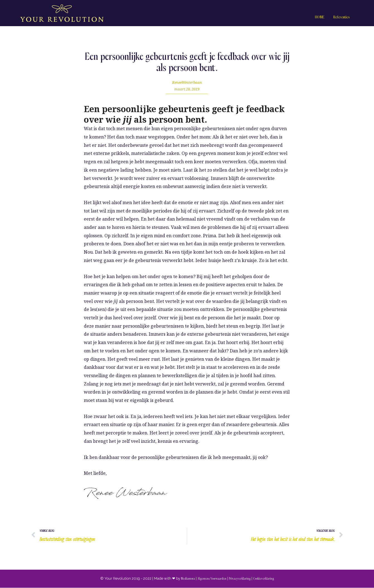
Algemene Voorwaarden (212, 579)
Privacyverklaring (240, 579)
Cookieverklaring (264, 579)
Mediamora (188, 579)
